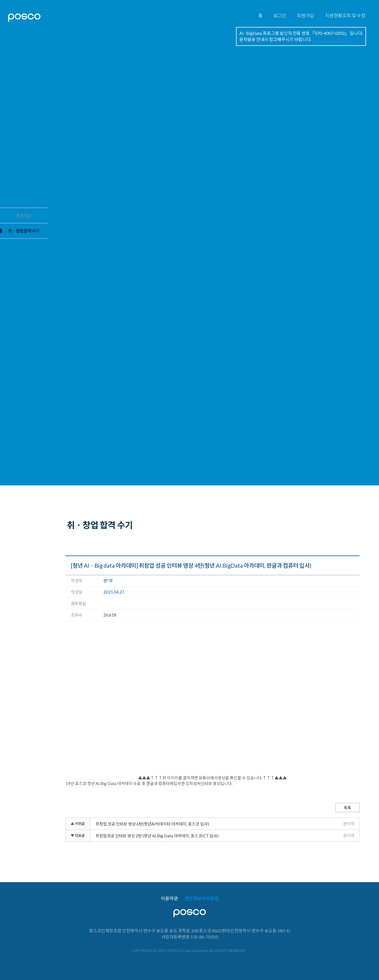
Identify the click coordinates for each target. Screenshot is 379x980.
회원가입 (306, 16)
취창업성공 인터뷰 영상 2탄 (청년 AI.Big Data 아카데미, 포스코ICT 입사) (157, 836)
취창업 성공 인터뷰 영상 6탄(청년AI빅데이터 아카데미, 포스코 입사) (152, 824)
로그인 (280, 16)
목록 (347, 808)
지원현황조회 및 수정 (345, 16)
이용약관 (169, 899)
